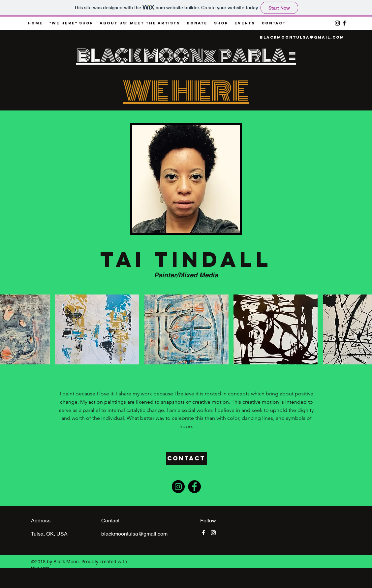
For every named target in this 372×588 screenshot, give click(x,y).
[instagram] (337, 23)
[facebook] (344, 23)
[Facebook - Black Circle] (194, 487)
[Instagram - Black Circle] (178, 487)
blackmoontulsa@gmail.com (302, 37)
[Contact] (186, 458)
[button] (97, 329)
